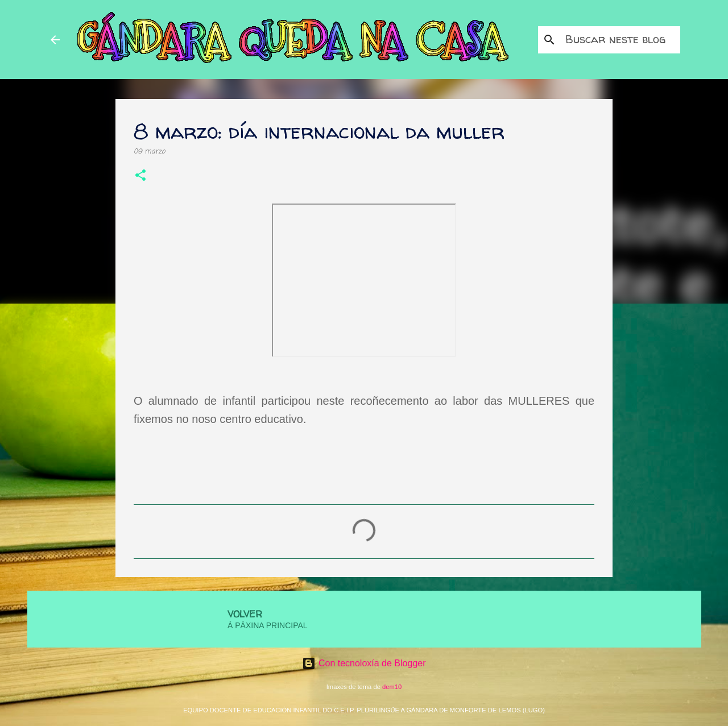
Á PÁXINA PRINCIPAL (268, 625)
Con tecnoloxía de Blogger (364, 663)
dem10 (392, 687)
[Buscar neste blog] (621, 40)
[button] (140, 177)
